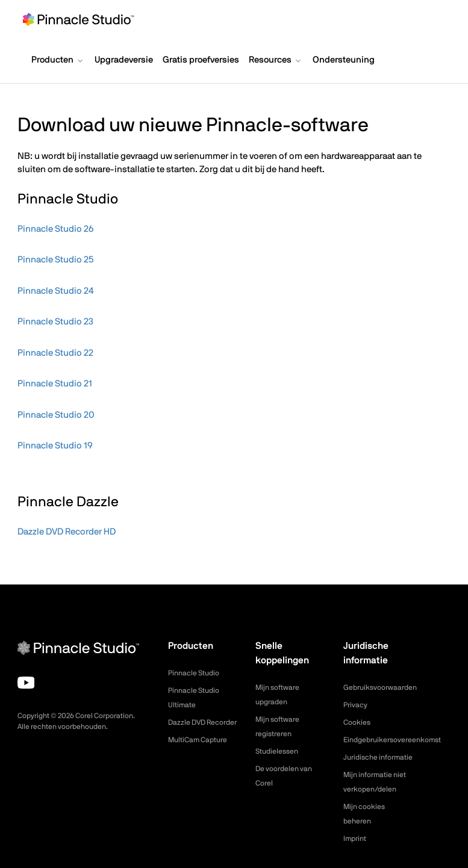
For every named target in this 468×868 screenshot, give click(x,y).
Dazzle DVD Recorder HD (67, 532)
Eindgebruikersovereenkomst (400, 740)
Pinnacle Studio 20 (56, 415)
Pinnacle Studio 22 (55, 353)
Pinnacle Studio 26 (55, 229)
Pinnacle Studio (197, 673)
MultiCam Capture (202, 754)
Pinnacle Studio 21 (55, 384)
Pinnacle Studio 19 (55, 446)
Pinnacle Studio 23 (55, 322)
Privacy (357, 705)
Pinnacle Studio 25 (55, 260)
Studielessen (280, 751)
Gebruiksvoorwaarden (385, 687)
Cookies (359, 722)
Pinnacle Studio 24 (56, 291)
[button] (58, 61)
